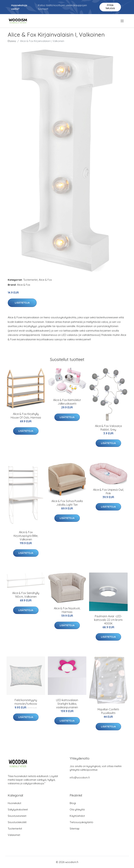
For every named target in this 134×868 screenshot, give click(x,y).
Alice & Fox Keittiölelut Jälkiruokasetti (67, 402)
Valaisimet (14, 835)
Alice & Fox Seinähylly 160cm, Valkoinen (26, 595)
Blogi (73, 803)
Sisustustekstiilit (17, 822)
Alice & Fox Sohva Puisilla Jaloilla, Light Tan (67, 503)
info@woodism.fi (80, 778)
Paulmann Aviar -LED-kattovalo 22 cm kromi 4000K (108, 620)
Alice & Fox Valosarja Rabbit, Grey (108, 428)
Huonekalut (14, 803)
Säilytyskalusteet (18, 809)
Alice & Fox (45, 280)
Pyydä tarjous (110, 7)
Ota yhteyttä (77, 809)
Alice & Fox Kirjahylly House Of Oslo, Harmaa (26, 416)
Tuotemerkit (30, 280)
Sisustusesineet (17, 816)
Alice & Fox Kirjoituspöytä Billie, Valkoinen (26, 536)
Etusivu (12, 41)
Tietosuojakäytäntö (81, 822)
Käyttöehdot (77, 816)
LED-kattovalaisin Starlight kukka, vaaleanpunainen (67, 704)
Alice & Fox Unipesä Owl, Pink (108, 491)
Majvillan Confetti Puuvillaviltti (108, 711)
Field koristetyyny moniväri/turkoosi (26, 702)
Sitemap (75, 829)
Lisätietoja (22, 303)
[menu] (122, 21)
